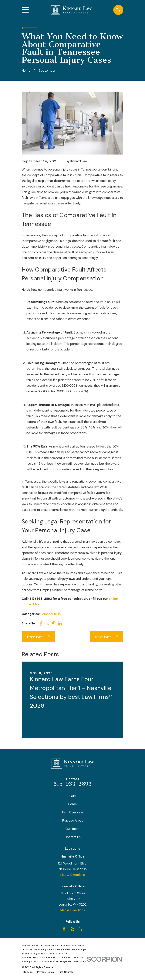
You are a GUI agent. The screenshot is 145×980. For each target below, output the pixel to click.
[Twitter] (81, 929)
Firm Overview (72, 812)
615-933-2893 (73, 784)
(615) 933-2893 (40, 599)
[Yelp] (72, 929)
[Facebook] (64, 929)
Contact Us (73, 837)
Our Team (72, 829)
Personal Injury (51, 614)
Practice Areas (73, 820)
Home (72, 804)
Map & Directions (72, 875)
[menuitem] (27, 972)
